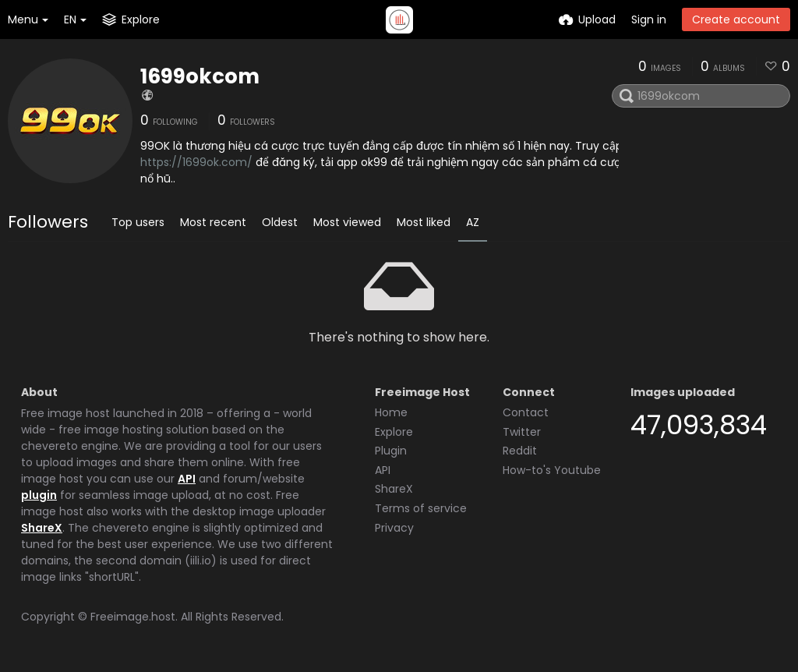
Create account (736, 19)
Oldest (280, 222)
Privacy (394, 528)
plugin (39, 495)
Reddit (520, 451)
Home (391, 412)
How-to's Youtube (552, 470)
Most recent (213, 222)
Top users (138, 222)
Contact (526, 412)
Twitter (522, 432)
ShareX (42, 528)
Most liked (424, 222)
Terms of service (421, 508)
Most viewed (347, 222)
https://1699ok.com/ (196, 162)
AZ (473, 222)
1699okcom (200, 76)
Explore (394, 432)
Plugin (391, 451)
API (187, 479)
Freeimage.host (133, 617)
